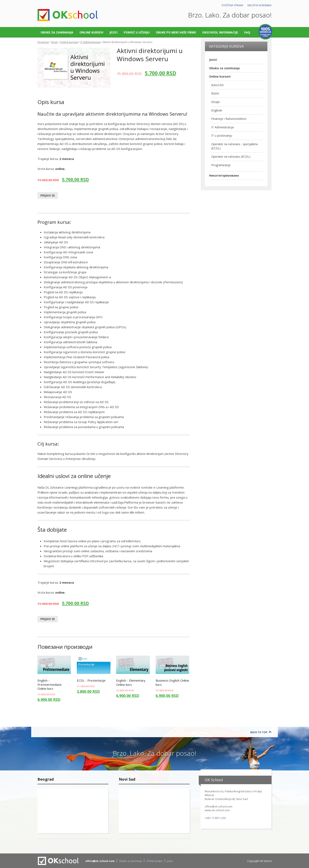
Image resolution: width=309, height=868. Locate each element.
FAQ (247, 32)
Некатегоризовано (224, 175)
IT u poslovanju (222, 136)
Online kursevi (91, 32)
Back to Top (259, 732)
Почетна (43, 42)
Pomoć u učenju (137, 32)
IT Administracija (90, 42)
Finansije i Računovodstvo (229, 119)
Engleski (217, 110)
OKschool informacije (220, 32)
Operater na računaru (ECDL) (231, 157)
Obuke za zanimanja (57, 32)
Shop (54, 42)
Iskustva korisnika (259, 5)
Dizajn (215, 102)
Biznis (215, 93)
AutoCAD (217, 85)
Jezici (114, 32)
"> (73, 811)
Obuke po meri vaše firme (176, 32)
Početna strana (233, 5)
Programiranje (221, 165)
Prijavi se (48, 195)
